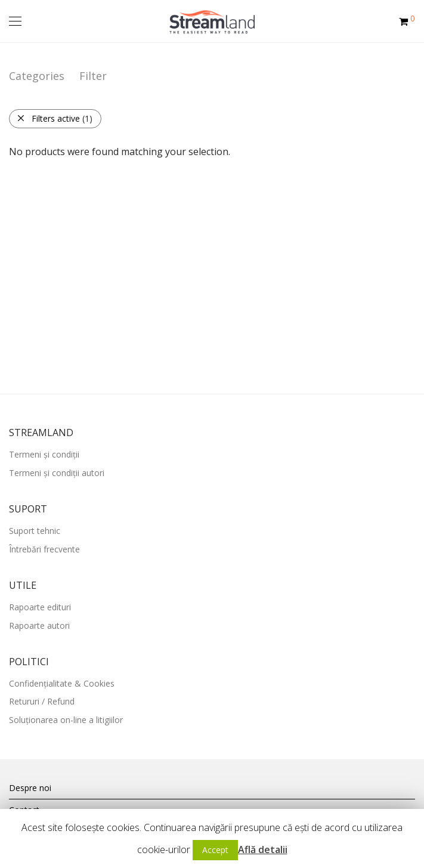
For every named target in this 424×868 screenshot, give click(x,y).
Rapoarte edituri (40, 607)
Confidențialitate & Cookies (62, 683)
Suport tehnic (35, 531)
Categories (37, 76)
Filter (93, 76)
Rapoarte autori (39, 625)
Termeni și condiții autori (57, 473)
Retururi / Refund (42, 701)
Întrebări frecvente (44, 549)
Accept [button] (215, 850)
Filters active (55, 118)
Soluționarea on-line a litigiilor (66, 720)
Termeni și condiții (44, 454)
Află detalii (263, 850)
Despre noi (30, 788)
